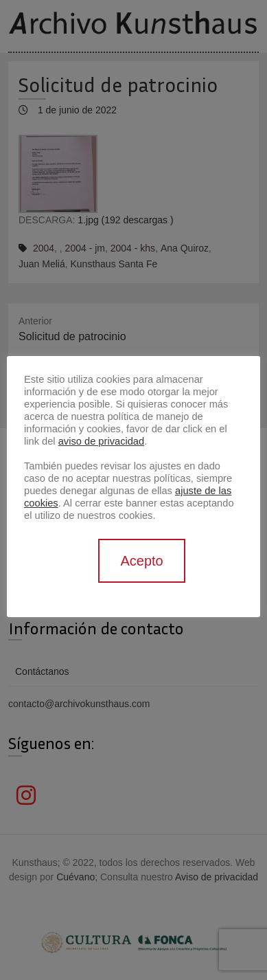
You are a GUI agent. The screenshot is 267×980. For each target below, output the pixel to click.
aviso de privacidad (101, 441)
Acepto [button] (141, 561)
